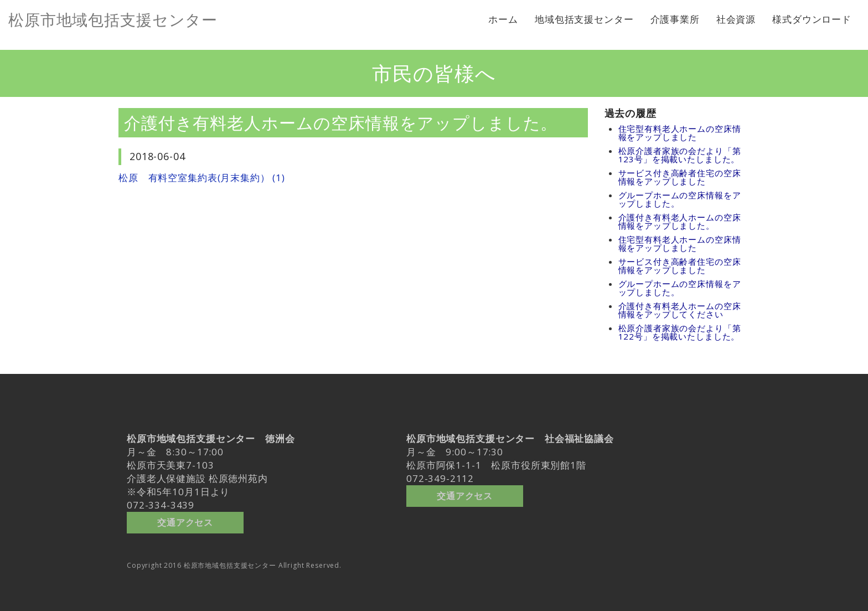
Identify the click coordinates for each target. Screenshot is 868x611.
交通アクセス (185, 520)
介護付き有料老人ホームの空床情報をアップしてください (680, 310)
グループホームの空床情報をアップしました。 (680, 199)
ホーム (503, 19)
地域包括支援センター (584, 19)
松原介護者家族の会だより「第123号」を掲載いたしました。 (680, 155)
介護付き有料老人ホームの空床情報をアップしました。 (680, 221)
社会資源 (736, 19)
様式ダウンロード (812, 19)
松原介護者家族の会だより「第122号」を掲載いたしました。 (680, 332)
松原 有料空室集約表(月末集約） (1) (202, 178)
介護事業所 (675, 19)
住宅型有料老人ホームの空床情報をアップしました (680, 133)
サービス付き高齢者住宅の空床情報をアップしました (680, 177)
